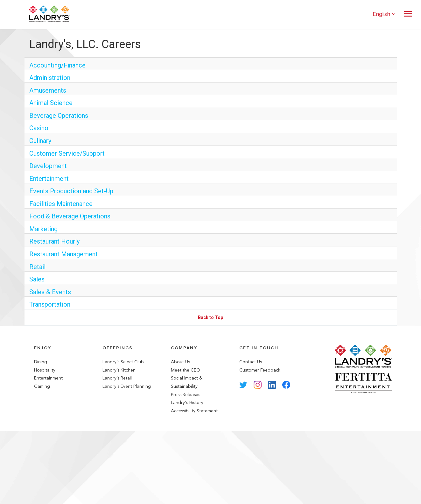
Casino (39, 128)
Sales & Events (50, 292)
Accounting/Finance (57, 65)
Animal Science (51, 103)
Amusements (48, 90)
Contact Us (251, 362)
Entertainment (49, 179)
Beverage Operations (59, 116)
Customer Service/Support (67, 153)
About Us (180, 362)
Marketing (43, 229)
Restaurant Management (63, 254)
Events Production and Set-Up (71, 191)
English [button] (384, 14)
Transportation (50, 304)
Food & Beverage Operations (70, 216)
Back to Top (210, 317)
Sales (37, 279)
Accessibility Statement (194, 411)
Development (48, 166)
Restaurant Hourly (54, 241)
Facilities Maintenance (61, 204)
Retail (37, 267)
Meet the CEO (186, 370)
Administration (50, 78)
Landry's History (187, 403)
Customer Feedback (260, 370)
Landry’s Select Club (123, 362)
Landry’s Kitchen (119, 370)
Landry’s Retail (117, 378)
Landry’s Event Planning (127, 386)
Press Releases (186, 395)
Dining (41, 362)
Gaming (42, 386)
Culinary (40, 141)
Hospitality (45, 370)
